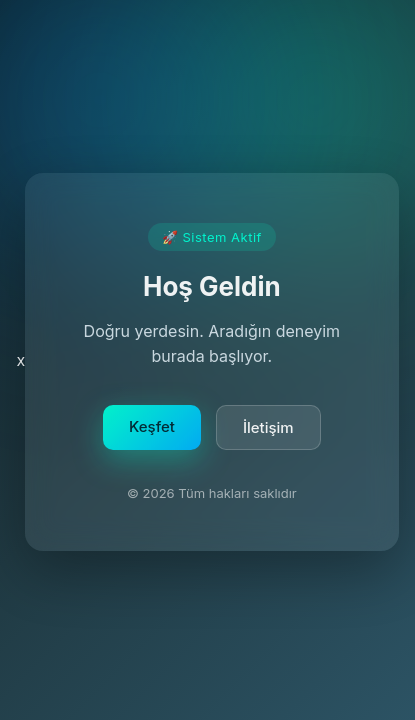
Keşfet (152, 430)
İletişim (268, 431)
